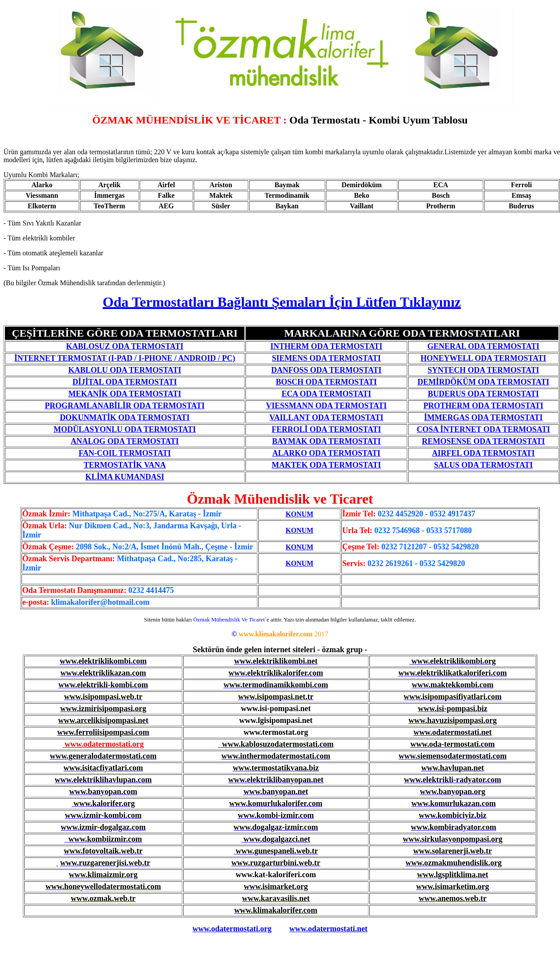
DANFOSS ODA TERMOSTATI (327, 370)
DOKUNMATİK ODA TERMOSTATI (125, 418)
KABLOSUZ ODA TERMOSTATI (125, 346)
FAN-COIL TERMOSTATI (125, 453)
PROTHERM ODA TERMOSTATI (483, 406)
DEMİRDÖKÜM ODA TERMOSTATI (484, 382)
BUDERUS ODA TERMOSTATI (483, 394)
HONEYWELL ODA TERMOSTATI (484, 358)
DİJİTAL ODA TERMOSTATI (125, 382)
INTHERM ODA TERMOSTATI (327, 346)
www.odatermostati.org (232, 929)
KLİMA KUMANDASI (125, 477)
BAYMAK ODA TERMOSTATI (326, 441)
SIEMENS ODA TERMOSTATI (326, 358)
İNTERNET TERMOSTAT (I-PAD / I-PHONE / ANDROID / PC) (125, 358)
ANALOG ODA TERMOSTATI (125, 441)
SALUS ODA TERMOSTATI (483, 465)
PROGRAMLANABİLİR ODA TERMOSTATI (125, 406)
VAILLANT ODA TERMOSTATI (326, 418)
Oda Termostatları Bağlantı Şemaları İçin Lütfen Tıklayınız (282, 302)
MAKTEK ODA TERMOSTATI (327, 465)
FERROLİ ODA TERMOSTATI (327, 429)
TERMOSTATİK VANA (125, 465)
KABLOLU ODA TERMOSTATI (125, 370)
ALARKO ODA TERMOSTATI (326, 453)
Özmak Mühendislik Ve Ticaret (229, 619)
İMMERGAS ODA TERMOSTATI (484, 418)
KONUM (299, 514)
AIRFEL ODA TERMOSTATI (484, 453)
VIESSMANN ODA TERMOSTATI (327, 406)
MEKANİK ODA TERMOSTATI (125, 394)
